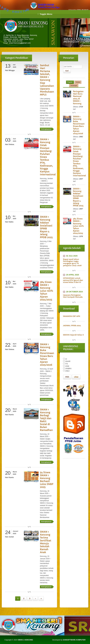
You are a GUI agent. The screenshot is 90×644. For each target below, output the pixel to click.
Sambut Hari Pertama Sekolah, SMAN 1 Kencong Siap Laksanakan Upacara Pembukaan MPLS (47, 80)
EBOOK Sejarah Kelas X (73, 335)
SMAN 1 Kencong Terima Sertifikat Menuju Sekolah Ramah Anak (46, 542)
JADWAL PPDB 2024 (72, 326)
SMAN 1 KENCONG (26, 640)
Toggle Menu (45, 14)
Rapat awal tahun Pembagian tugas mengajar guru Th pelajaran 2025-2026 (72, 262)
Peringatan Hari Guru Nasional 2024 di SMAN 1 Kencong (78, 98)
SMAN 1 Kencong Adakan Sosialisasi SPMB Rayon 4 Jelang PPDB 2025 (46, 227)
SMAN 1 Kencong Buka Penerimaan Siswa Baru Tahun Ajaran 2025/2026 (47, 355)
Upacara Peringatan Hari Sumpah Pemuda (73, 296)
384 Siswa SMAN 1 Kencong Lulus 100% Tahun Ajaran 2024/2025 (46, 291)
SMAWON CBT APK (72, 316)
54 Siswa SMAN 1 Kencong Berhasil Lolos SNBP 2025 (47, 480)
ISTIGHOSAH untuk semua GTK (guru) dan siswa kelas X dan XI (73, 280)
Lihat (76, 377)
